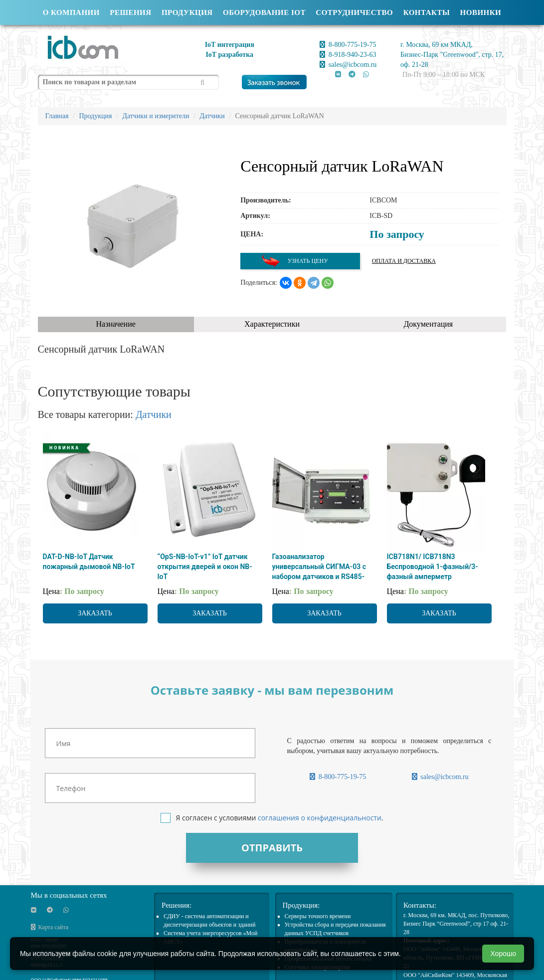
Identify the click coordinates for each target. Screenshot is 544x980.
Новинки (481, 12)
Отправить (272, 848)
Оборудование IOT (264, 12)
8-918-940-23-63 (348, 55)
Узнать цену (295, 261)
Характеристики (272, 324)
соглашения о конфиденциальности (320, 818)
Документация (428, 324)
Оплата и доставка (404, 261)
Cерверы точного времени (318, 916)
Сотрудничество (354, 12)
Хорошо (503, 954)
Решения (130, 12)
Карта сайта (50, 927)
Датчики (154, 414)
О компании (71, 12)
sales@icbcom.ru (348, 65)
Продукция (187, 12)
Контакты (427, 12)
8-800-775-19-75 (348, 45)
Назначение (115, 324)
